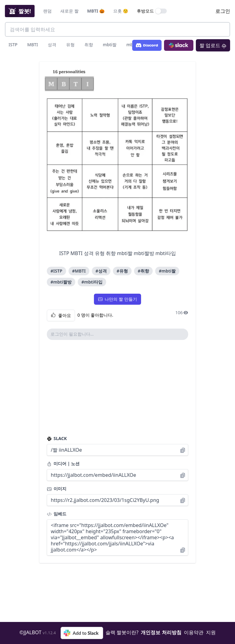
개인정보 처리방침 (161, 632)
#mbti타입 (92, 282)
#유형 (122, 271)
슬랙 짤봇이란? (122, 632)
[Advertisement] (117, 388)
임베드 (57, 514)
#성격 (101, 271)
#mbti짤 (167, 271)
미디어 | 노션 (63, 463)
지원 (211, 632)
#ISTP (56, 271)
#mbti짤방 (61, 282)
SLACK (57, 438)
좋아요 (61, 315)
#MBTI (79, 271)
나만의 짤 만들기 (117, 299)
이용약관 (194, 632)
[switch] (161, 11)
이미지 (57, 489)
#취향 (143, 271)
